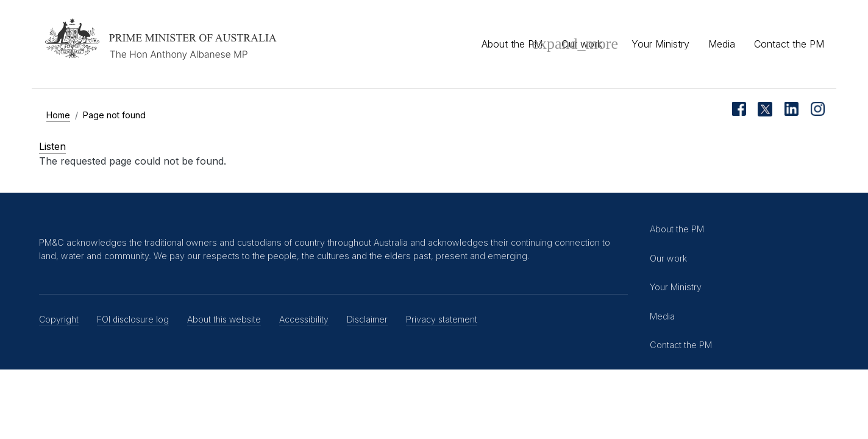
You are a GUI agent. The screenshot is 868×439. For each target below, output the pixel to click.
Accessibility (304, 319)
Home (58, 115)
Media (722, 44)
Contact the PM (789, 44)
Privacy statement (442, 319)
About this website (224, 319)
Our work (582, 44)
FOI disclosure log (133, 319)
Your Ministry (660, 44)
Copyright (59, 319)
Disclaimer (367, 319)
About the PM (512, 44)
